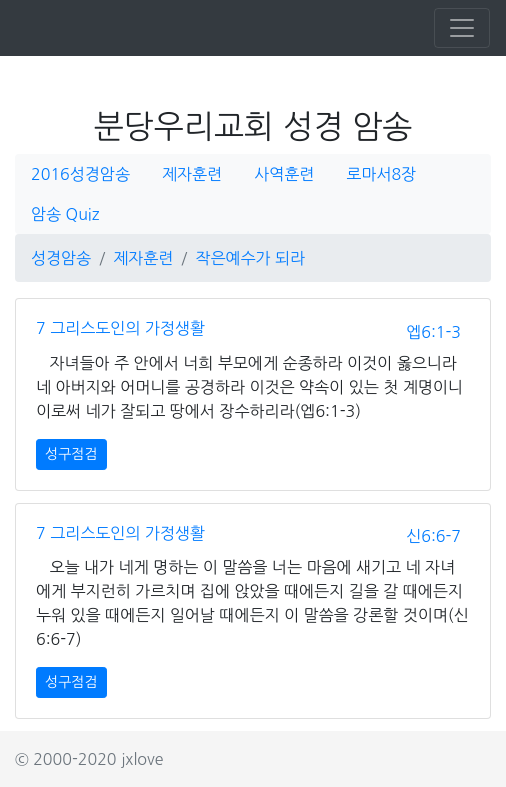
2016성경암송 (80, 174)
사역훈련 (284, 174)
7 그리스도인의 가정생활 (120, 328)
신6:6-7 (433, 536)
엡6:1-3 (433, 332)
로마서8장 (381, 174)
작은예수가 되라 (250, 258)
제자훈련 (192, 174)
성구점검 (71, 454)
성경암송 (61, 258)
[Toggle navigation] (462, 28)
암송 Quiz (65, 214)
